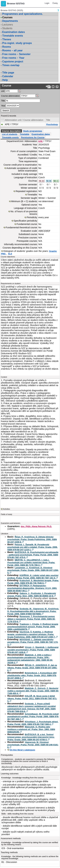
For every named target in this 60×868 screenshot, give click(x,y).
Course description (11, 131)
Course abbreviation (10, 96)
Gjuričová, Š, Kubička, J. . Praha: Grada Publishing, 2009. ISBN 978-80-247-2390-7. (31, 634)
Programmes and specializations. (22, 14)
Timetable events (13, 36)
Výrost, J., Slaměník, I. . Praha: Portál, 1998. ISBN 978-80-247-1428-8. (33, 650)
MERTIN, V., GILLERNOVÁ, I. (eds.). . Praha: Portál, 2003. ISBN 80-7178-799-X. (31, 562)
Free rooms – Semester (16, 54)
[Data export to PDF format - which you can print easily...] (48, 87)
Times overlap (11, 65)
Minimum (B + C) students (24, 201)
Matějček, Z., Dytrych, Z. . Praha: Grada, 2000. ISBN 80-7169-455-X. (33, 691)
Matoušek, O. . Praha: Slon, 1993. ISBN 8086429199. (31, 729)
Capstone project (13, 62)
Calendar (8, 76)
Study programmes (32, 131)
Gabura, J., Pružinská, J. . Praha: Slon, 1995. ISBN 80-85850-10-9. (32, 595)
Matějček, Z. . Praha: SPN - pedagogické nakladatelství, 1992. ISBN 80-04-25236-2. (30, 659)
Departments (10, 21)
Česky (55, 3)
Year (3, 106)
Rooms (7, 47)
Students (7, 28)
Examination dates (14, 32)
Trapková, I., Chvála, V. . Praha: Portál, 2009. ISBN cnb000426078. (33, 627)
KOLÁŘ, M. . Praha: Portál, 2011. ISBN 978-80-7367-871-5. (32, 699)
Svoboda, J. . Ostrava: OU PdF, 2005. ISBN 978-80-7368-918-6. (32, 708)
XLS (10, 254)
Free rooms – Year (13, 58)
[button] (3, 4)
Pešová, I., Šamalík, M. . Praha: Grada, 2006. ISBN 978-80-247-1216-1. (32, 547)
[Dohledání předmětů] (37, 96)
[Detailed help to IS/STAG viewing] (57, 87)
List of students (10, 134)
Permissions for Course (33, 137)
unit (3, 91)
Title (3, 101)
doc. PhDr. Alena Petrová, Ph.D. (36, 526)
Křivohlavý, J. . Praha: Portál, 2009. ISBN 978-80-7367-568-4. (33, 723)
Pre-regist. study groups (17, 43)
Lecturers (8, 25)
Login (47, 3)
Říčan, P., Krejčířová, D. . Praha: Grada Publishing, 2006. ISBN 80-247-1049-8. (32, 539)
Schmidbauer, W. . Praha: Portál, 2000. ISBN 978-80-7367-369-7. (33, 716)
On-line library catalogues (22, 750)
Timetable (24, 134)
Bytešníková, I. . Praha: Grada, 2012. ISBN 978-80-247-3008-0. (32, 675)
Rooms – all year (12, 50)
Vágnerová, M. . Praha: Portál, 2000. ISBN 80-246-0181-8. (33, 745)
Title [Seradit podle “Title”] (48, 120)
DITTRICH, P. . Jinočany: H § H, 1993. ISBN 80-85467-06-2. (32, 588)
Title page (8, 73)
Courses (7, 17)
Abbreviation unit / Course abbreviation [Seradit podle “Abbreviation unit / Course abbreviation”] (24, 120)
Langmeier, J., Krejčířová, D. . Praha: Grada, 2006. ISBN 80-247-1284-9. (33, 570)
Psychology (52, 124)
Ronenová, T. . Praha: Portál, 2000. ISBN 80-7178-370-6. (31, 619)
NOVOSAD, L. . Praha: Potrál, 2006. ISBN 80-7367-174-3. (33, 642)
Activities (6, 509)
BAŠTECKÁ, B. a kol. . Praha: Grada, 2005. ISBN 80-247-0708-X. (31, 737)
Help (5, 80)
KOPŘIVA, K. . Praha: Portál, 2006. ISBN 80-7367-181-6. (33, 577)
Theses (7, 39)
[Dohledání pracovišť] (20, 91)
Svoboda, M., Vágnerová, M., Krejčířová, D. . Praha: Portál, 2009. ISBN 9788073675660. (33, 611)
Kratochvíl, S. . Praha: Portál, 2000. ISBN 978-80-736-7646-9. (33, 582)
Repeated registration (26, 191)
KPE (41, 141)
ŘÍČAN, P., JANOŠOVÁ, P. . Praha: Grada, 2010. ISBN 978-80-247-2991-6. (32, 668)
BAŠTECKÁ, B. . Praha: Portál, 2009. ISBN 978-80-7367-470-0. (33, 555)
